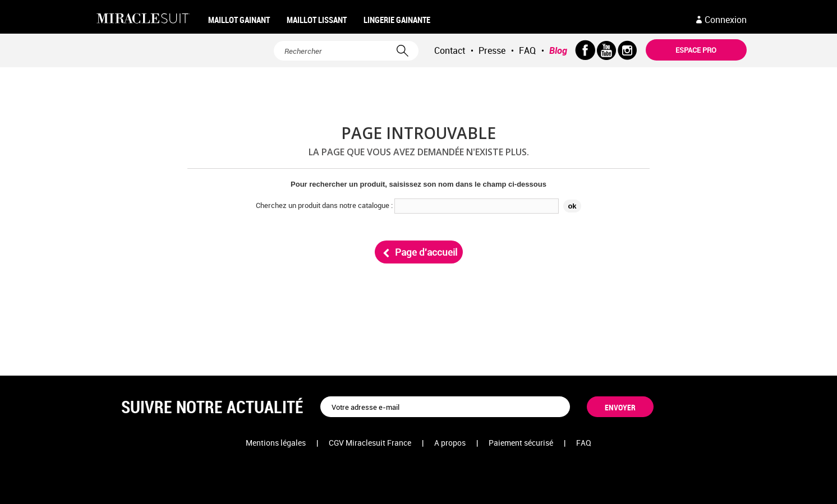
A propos (450, 443)
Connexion (726, 20)
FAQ (527, 50)
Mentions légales (276, 443)
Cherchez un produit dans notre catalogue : (324, 205)
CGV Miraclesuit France (370, 443)
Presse (492, 50)
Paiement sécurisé (521, 443)
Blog (558, 50)
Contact (450, 50)
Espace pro (696, 50)
